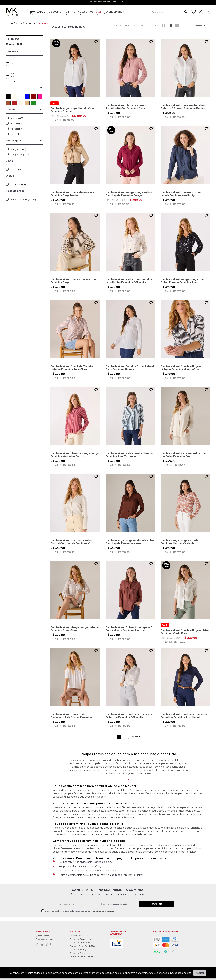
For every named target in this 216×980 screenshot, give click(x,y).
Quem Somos (42, 936)
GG (8, 73)
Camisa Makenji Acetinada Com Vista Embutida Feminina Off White (129, 716)
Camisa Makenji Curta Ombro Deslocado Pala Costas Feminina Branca (71, 716)
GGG (8, 81)
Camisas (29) (14, 44)
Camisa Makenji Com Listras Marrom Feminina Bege (73, 281)
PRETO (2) (8, 97)
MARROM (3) (8, 103)
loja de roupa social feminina (95, 875)
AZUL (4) (27, 97)
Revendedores (114, 12)
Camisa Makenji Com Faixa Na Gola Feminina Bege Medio (72, 194)
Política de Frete (77, 953)
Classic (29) (16, 169)
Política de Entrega (79, 950)
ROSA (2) (40, 97)
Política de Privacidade (80, 943)
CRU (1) (21, 103)
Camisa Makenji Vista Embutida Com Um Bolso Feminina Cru (183, 455)
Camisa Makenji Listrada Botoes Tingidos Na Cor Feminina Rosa (126, 107)
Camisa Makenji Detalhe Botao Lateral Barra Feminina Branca (130, 368)
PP (8, 77)
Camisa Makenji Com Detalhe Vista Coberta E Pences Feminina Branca (183, 107)
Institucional (43, 932)
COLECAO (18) (18, 184)
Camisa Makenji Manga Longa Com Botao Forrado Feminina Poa (182, 281)
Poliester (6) (17, 129)
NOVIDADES (38, 12)
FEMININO (70, 12)
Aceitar (200, 973)
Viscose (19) (17, 123)
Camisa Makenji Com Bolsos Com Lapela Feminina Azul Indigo (181, 194)
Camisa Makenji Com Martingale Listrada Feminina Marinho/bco (181, 368)
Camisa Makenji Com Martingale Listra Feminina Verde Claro (185, 632)
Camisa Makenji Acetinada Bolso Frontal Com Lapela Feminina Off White (72, 542)
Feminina (30, 23)
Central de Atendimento (81, 956)
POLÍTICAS (75, 932)
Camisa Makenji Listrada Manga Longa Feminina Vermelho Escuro (74, 455)
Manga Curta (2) (19, 149)
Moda (19, 23)
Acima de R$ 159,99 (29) (23, 200)
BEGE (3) (27, 103)
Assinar (157, 904)
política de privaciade (104, 911)
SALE (99, 12)
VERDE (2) (34, 103)
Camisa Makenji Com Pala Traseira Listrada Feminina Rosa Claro (72, 368)
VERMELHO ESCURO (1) (34, 97)
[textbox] (170, 12)
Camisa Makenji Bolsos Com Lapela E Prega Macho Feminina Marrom (129, 629)
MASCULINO (55, 12)
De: (75, 118)
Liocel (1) (15, 134)
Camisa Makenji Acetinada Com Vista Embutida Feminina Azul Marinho (184, 716)
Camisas (43, 23)
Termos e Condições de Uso (82, 946)
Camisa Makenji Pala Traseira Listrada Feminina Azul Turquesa (129, 455)
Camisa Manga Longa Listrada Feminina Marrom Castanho (179, 542)
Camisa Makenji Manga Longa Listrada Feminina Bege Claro (74, 629)
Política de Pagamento (80, 939)
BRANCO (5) (21, 97)
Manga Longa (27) (20, 155)
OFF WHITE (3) (15, 97)
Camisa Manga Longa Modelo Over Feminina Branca (72, 110)
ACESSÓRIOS (86, 12)
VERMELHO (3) (15, 103)
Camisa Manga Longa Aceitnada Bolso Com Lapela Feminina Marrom (130, 542)
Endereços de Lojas (44, 939)
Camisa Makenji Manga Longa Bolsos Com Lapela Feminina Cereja (129, 194)
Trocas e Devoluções (79, 936)
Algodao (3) (17, 118)
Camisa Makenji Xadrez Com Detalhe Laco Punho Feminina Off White (129, 281)
